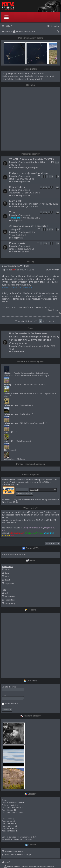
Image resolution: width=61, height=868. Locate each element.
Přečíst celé (53, 310)
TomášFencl (15, 218)
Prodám (20, 352)
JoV (32, 232)
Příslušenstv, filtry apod (27, 168)
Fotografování (23, 182)
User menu (30, 681)
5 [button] (53, 321)
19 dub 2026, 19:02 (49, 204)
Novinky (56, 270)
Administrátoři (17, 533)
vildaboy (34, 204)
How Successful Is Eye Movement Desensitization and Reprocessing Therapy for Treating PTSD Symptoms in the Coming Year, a (34, 338)
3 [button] (47, 321)
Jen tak (19, 221)
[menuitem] (9, 26)
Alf (14, 270)
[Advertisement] (30, 119)
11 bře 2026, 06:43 (18, 235)
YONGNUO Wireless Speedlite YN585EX (32, 159)
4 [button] (50, 321)
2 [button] (44, 321)
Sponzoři (6, 535)
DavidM (34, 162)
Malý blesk (15, 201)
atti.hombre (15, 193)
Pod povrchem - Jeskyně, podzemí (29, 173)
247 (58, 187)
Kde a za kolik (17, 243)
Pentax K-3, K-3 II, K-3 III (27, 207)
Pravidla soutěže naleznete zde (17, 288)
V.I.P (12, 535)
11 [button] (58, 321)
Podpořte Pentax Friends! (14, 555)
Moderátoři (49, 533)
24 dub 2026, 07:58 (31, 193)
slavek (12, 179)
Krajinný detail (18, 187)
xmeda (12, 249)
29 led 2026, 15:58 (26, 249)
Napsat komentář (43, 307)
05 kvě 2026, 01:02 (25, 179)
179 (58, 212)
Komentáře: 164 (26, 307)
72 (58, 229)
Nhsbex (28, 839)
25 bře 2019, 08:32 (25, 270)
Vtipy (12, 212)
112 (58, 243)
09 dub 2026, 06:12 (31, 218)
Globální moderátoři (34, 533)
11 (58, 176)
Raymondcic (36, 346)
